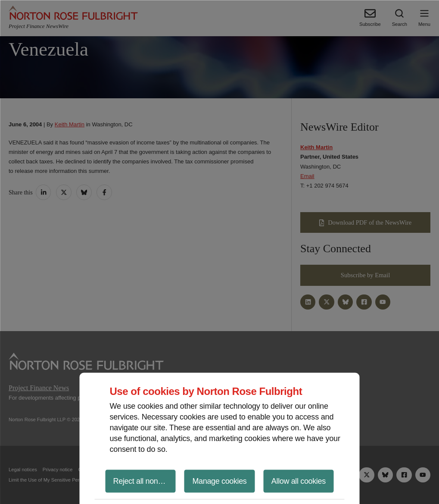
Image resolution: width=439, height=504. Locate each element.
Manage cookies (219, 481)
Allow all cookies (299, 481)
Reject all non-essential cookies (145, 481)
